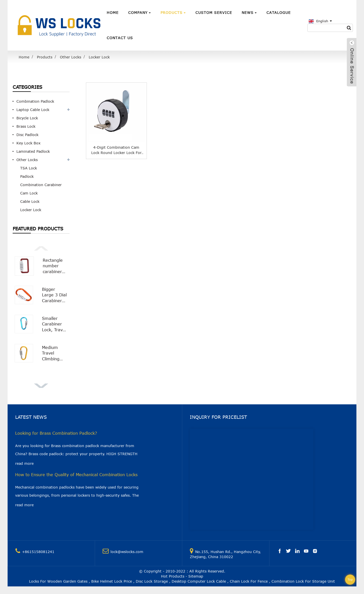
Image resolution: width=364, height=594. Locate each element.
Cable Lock (30, 201)
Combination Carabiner (41, 185)
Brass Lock (26, 126)
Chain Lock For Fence (249, 581)
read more (24, 463)
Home (113, 13)
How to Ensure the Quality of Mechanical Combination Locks (76, 475)
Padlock (27, 176)
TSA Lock (29, 168)
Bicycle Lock (27, 118)
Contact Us (120, 38)
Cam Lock (29, 193)
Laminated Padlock (33, 151)
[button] (41, 248)
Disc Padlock (27, 135)
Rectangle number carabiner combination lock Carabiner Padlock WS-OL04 (55, 266)
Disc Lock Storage (152, 581)
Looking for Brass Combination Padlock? (56, 433)
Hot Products (173, 576)
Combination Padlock (35, 101)
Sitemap (196, 576)
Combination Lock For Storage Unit (303, 581)
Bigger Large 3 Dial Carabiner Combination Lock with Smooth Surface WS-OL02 (55, 295)
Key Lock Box (28, 143)
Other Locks (71, 57)
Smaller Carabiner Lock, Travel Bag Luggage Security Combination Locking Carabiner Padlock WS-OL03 (55, 324)
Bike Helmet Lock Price (112, 581)
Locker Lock (99, 57)
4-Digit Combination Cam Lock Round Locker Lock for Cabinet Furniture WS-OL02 (116, 150)
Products (173, 13)
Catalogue (279, 13)
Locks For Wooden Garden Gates (58, 581)
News (249, 13)
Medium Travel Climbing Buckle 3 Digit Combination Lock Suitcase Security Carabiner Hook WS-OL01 (55, 353)
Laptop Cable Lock (33, 110)
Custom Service (214, 13)
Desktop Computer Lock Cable (199, 581)
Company (140, 13)
